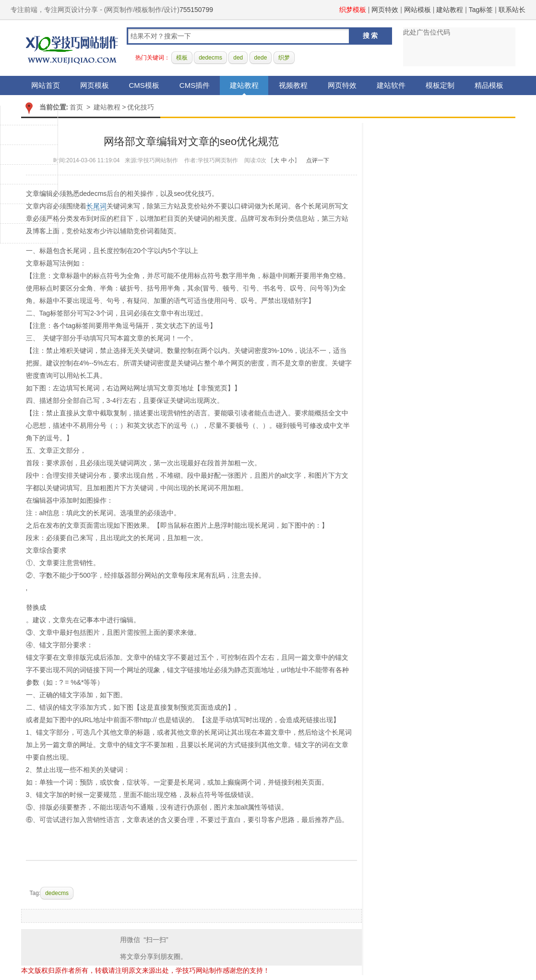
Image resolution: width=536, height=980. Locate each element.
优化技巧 (141, 107)
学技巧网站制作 (72, 48)
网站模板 (417, 10)
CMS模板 (144, 85)
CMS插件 (195, 85)
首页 (76, 107)
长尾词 (96, 206)
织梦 (284, 58)
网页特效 (385, 10)
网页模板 (95, 85)
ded (238, 58)
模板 (182, 58)
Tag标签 (481, 10)
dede (261, 58)
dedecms (210, 58)
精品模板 (489, 85)
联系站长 (512, 10)
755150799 (196, 10)
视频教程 (293, 85)
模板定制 (440, 85)
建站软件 (391, 85)
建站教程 (450, 10)
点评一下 (318, 160)
